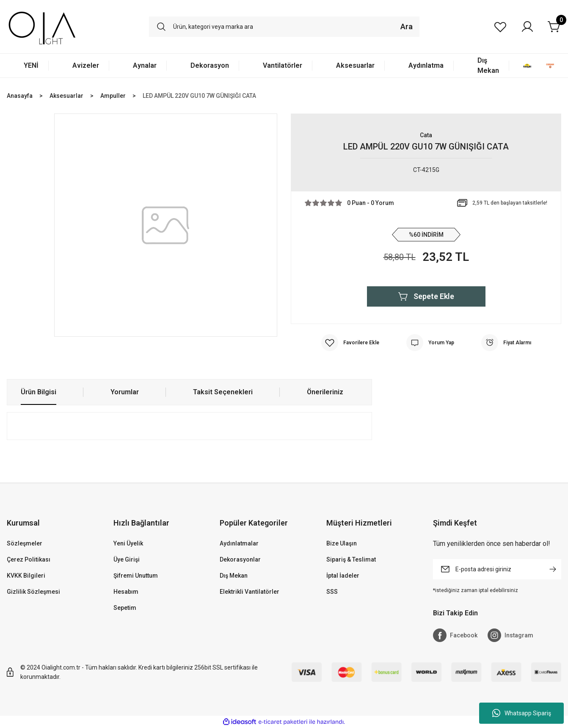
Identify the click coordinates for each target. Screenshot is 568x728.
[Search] (284, 27)
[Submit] (553, 569)
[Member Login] (527, 27)
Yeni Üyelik (128, 543)
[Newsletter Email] (497, 569)
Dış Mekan (234, 576)
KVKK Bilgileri (26, 576)
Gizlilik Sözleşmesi (33, 592)
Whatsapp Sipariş (522, 713)
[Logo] (42, 27)
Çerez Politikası (29, 559)
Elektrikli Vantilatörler (250, 592)
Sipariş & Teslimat (351, 559)
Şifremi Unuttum (136, 576)
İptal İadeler (343, 576)
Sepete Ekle (426, 296)
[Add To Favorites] (350, 343)
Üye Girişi (127, 559)
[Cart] (554, 27)
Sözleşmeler (25, 543)
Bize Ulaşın (342, 543)
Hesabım (126, 592)
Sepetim (125, 608)
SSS (332, 592)
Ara (407, 26)
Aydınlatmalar (239, 543)
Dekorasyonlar (240, 559)
